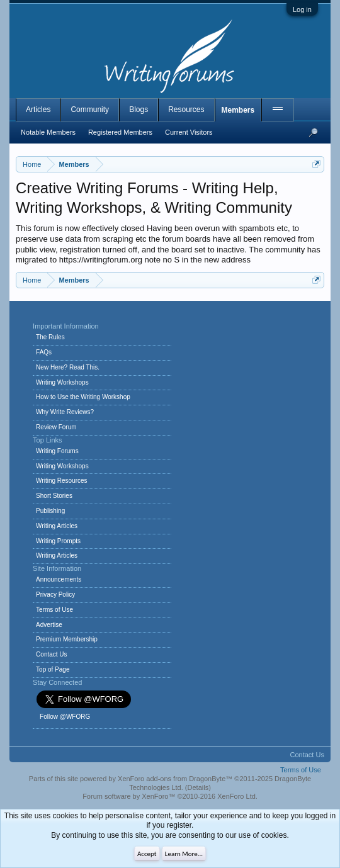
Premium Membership (67, 639)
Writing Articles (57, 526)
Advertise (49, 625)
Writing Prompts (58, 541)
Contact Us (51, 654)
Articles (38, 110)
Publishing (50, 511)
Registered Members (120, 132)
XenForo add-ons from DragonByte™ (175, 779)
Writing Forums (57, 451)
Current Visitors (189, 132)
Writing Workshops (62, 382)
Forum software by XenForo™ (170, 796)
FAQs (44, 352)
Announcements (59, 579)
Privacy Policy (55, 595)
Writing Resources (62, 481)
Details (198, 787)
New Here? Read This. (68, 367)
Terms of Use (54, 610)
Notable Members (48, 132)
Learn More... (184, 854)
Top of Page (53, 669)
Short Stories (54, 496)
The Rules (50, 337)
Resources (186, 110)
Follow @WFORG (65, 717)
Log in (302, 9)
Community (90, 110)
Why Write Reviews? (65, 412)
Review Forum (56, 427)
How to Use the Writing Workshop (83, 397)
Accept (147, 854)
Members (238, 110)
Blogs (139, 110)
